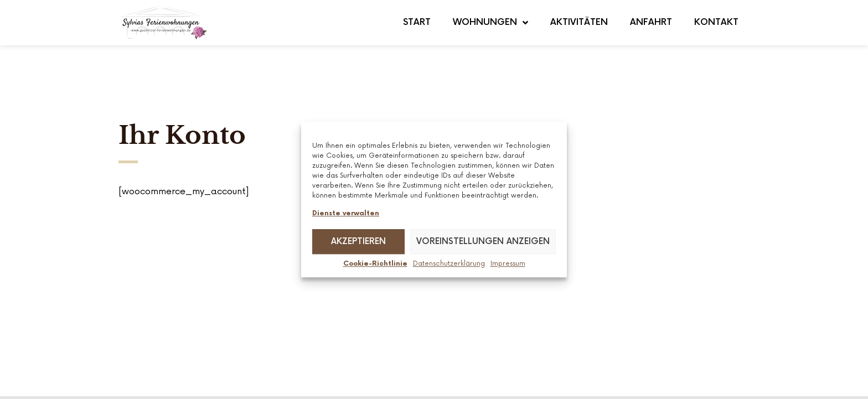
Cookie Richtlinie (714, 370)
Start (417, 22)
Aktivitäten (579, 22)
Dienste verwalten (346, 213)
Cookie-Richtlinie (375, 264)
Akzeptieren (358, 242)
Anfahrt (651, 22)
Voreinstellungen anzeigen (483, 242)
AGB (497, 370)
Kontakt (716, 22)
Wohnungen (490, 23)
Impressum (508, 264)
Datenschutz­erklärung (449, 264)
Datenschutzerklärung (620, 370)
